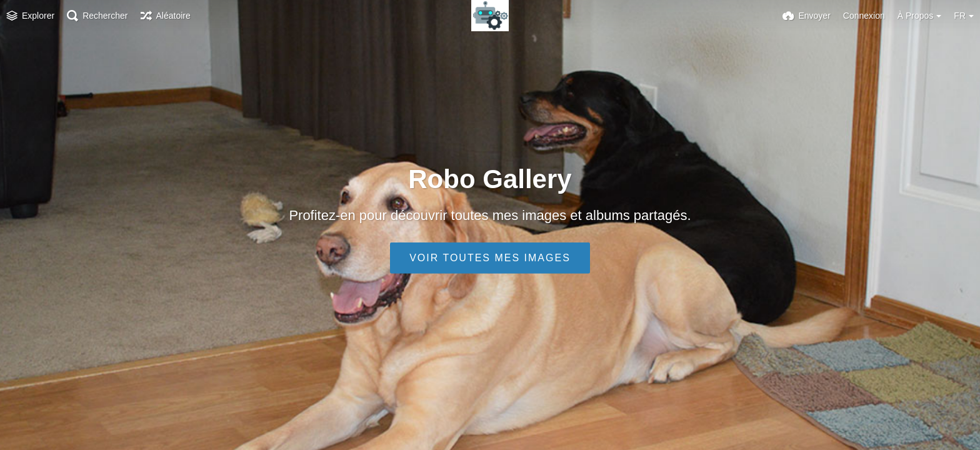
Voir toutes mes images (490, 258)
